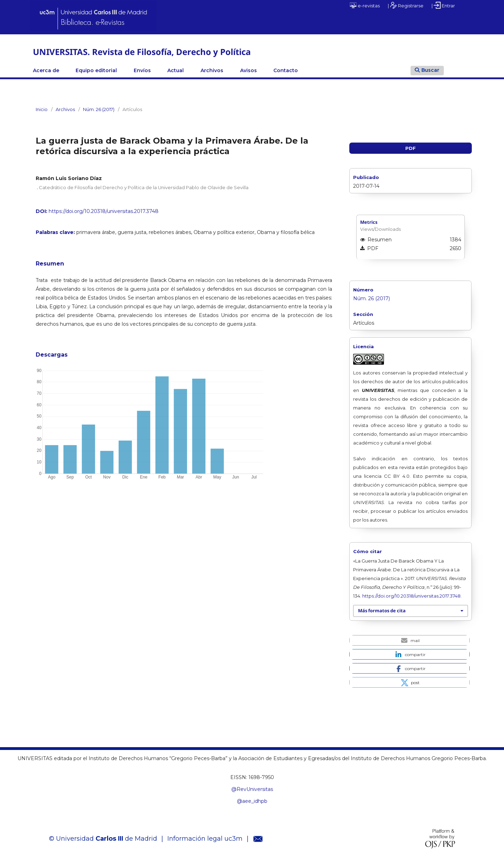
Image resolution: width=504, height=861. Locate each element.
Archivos (212, 70)
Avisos (248, 70)
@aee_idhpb (252, 801)
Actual (176, 70)
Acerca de (46, 70)
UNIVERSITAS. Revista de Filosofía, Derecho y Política (142, 52)
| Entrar (443, 5)
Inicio (42, 109)
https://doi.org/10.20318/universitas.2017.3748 (104, 211)
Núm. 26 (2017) (99, 109)
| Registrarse (406, 5)
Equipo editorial (96, 70)
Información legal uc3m (205, 839)
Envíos (142, 70)
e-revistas (365, 5)
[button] (409, 640)
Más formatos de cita (382, 611)
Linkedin (362, 70)
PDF (411, 148)
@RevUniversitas (252, 789)
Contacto (286, 70)
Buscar (427, 70)
